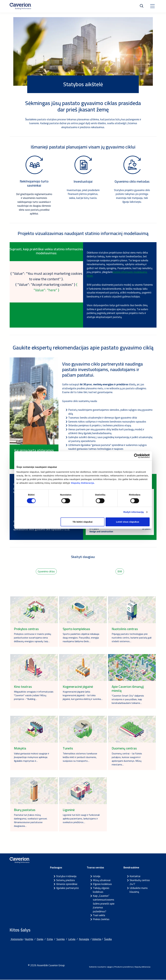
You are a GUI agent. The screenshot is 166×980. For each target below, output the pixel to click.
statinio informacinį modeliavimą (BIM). (117, 274)
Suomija (61, 940)
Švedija (108, 940)
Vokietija (97, 940)
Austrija (29, 940)
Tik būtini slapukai (83, 522)
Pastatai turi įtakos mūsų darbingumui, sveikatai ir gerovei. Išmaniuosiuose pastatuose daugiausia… (31, 821)
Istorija (97, 877)
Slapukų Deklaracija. (83, 483)
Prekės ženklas (101, 920)
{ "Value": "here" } (55, 287)
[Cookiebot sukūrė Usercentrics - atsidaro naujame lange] (136, 456)
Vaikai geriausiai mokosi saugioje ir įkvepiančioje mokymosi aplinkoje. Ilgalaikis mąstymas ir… (32, 757)
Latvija (72, 940)
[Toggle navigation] (152, 6)
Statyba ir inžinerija (66, 877)
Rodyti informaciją (133, 512)
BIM (120, 571)
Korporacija (17, 940)
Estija (50, 940)
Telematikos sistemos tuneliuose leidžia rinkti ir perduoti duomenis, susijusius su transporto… (80, 757)
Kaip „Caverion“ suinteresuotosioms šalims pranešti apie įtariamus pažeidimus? (104, 904)
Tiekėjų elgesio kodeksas (101, 890)
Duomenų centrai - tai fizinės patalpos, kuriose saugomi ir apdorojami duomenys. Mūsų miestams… (127, 759)
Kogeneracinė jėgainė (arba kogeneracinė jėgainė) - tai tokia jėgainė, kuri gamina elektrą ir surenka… (83, 696)
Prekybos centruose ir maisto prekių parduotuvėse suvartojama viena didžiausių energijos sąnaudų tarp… (33, 638)
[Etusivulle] (20, 6)
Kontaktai (135, 877)
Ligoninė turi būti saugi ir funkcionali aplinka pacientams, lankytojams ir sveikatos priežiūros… (81, 819)
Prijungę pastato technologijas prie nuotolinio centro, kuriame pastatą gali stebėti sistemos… (132, 638)
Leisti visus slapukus (128, 522)
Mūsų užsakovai (102, 880)
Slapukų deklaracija (142, 967)
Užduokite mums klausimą (139, 890)
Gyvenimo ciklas (46, 571)
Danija (40, 940)
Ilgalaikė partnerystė (67, 888)
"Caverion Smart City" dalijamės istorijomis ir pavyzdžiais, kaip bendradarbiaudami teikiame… (128, 700)
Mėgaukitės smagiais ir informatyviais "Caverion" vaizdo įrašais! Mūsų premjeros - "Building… (34, 696)
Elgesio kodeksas (102, 884)
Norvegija (84, 940)
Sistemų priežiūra (65, 880)
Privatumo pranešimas (124, 967)
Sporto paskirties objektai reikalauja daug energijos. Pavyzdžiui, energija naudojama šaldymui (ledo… (81, 638)
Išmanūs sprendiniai (67, 884)
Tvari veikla (99, 916)
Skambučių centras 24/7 (140, 882)
